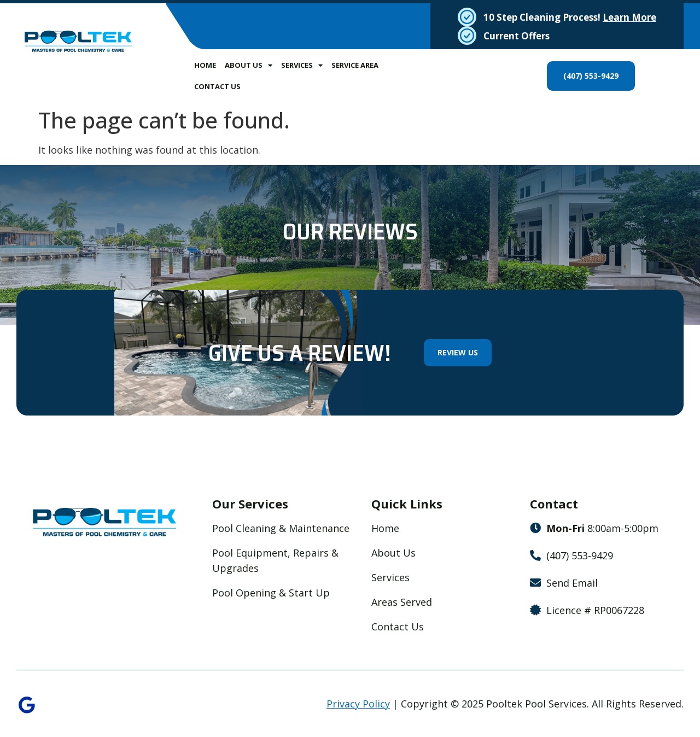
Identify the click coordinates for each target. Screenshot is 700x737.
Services (302, 65)
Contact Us (217, 86)
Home (205, 65)
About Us (249, 65)
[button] (22, 254)
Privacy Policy (358, 705)
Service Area (355, 65)
